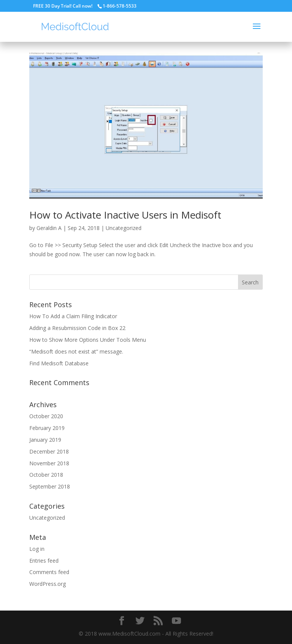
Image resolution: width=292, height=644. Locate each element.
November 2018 (49, 463)
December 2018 (49, 451)
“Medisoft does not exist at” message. (76, 351)
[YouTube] (176, 621)
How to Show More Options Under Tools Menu (88, 340)
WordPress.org (48, 584)
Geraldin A (49, 228)
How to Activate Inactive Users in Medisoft (125, 215)
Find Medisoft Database (59, 363)
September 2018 (50, 486)
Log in (37, 549)
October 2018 (46, 475)
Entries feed (44, 561)
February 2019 (47, 428)
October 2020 (46, 416)
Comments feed (49, 572)
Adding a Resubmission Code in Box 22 (77, 328)
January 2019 (45, 440)
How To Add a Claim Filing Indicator (73, 316)
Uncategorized (124, 228)
